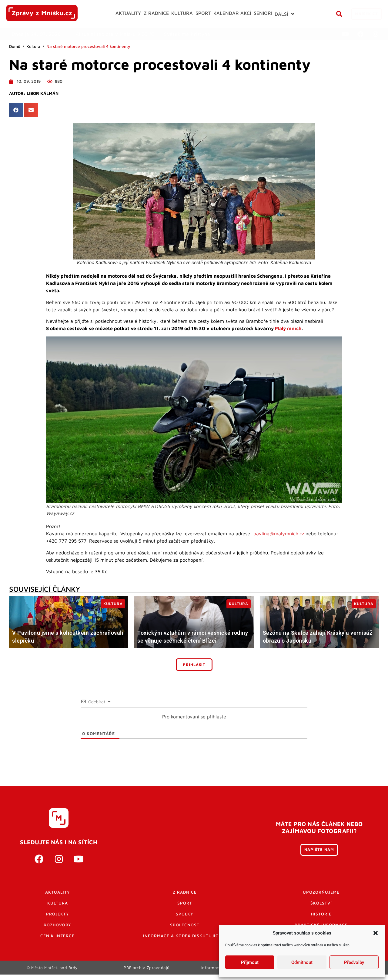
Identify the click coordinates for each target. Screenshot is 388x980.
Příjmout (250, 962)
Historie (321, 914)
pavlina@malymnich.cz (279, 533)
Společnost (185, 925)
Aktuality (58, 892)
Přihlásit (194, 665)
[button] (376, 933)
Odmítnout (302, 962)
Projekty (58, 914)
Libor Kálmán (43, 93)
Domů (15, 46)
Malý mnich (288, 328)
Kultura (33, 46)
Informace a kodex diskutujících (185, 936)
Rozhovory (57, 925)
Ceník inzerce (57, 936)
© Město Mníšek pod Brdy (52, 970)
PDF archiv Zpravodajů (147, 970)
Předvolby (354, 962)
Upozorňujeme (321, 892)
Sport (185, 903)
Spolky (185, 914)
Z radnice (185, 892)
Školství (321, 903)
